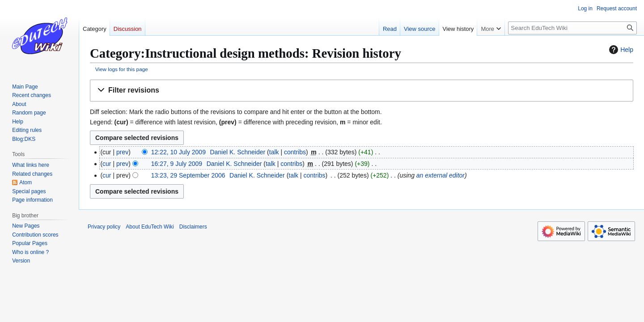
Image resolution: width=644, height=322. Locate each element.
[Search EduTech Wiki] (572, 28)
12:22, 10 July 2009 (178, 152)
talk (274, 152)
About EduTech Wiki (150, 227)
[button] (362, 91)
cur (107, 164)
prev (122, 152)
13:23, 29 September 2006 (188, 175)
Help (620, 50)
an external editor (441, 175)
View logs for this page (122, 69)
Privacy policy (104, 227)
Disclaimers (193, 227)
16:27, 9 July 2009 (177, 164)
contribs (295, 152)
